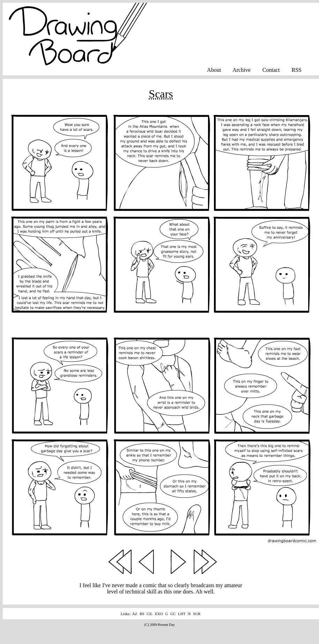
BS (142, 614)
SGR (197, 614)
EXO (159, 614)
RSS (297, 70)
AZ (135, 614)
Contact (271, 70)
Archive (242, 70)
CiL (150, 614)
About (214, 70)
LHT (182, 614)
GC (173, 614)
